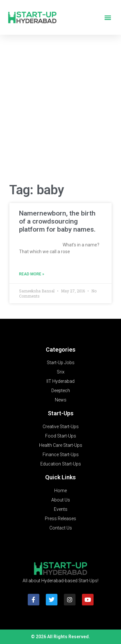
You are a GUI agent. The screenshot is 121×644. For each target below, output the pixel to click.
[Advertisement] (60, 110)
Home (60, 491)
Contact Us (61, 528)
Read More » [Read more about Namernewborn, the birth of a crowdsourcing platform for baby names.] (32, 274)
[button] (108, 18)
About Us (61, 500)
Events (61, 509)
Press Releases (60, 519)
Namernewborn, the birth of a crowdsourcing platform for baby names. (57, 221)
